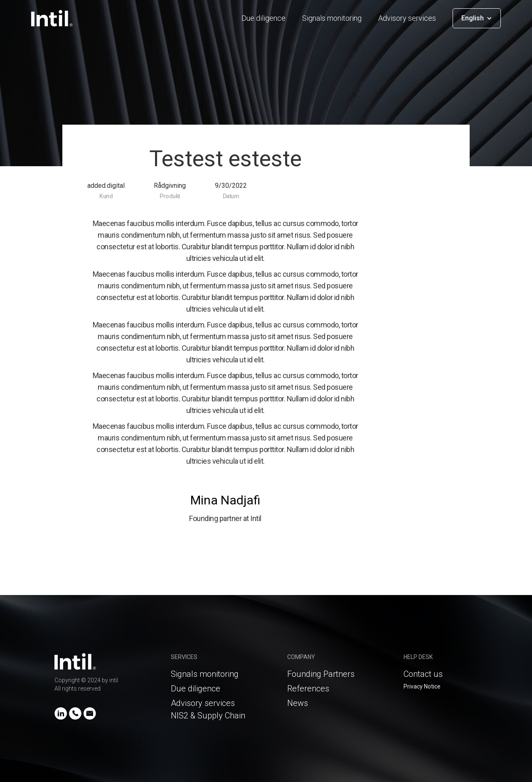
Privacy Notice (422, 686)
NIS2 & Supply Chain (208, 716)
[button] (477, 18)
